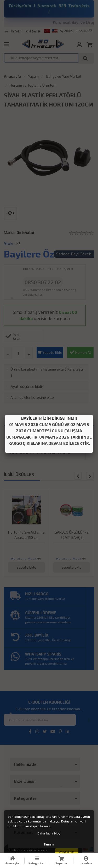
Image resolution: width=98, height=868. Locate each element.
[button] (90, 476)
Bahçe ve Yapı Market (64, 76)
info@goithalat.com (90, 31)
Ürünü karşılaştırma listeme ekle (37, 369)
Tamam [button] (49, 844)
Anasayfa (13, 76)
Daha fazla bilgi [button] (49, 833)
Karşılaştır (76, 369)
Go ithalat (25, 233)
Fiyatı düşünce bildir (27, 386)
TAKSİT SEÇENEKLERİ (27, 432)
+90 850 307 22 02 (74, 31)
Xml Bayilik (33, 31)
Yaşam (33, 76)
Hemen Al (80, 352)
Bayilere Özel (33, 254)
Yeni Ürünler (13, 31)
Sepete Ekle (50, 352)
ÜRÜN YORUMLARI (71, 432)
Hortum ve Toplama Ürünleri (33, 85)
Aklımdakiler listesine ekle (32, 397)
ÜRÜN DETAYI (49, 419)
